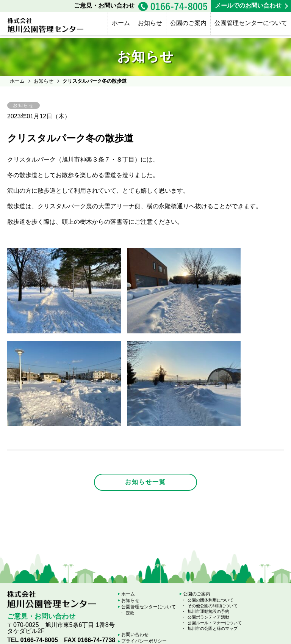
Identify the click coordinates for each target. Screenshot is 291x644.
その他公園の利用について (213, 606)
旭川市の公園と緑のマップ (213, 628)
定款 (130, 613)
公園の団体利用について (210, 600)
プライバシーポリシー (144, 641)
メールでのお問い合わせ (248, 5)
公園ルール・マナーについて (215, 623)
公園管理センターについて (251, 23)
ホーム (121, 23)
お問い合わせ (135, 635)
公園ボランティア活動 (208, 617)
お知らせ (150, 23)
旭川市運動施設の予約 (208, 611)
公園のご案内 (188, 23)
